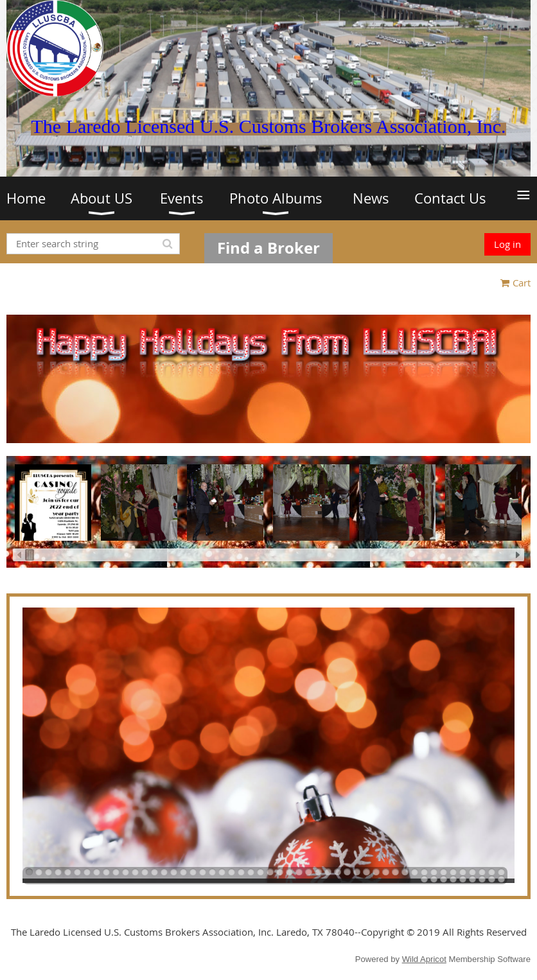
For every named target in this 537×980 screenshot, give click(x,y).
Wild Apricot (424, 959)
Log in (507, 244)
